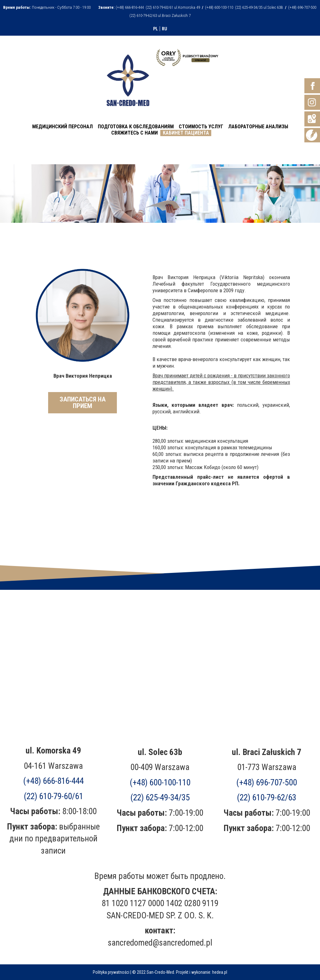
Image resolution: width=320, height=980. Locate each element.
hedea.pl (220, 972)
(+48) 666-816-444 (53, 781)
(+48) (267, 783)
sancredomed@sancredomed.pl (160, 943)
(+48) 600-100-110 (160, 783)
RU (165, 29)
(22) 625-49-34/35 (160, 798)
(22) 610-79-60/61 (53, 796)
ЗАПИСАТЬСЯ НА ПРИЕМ (83, 403)
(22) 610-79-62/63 (267, 798)
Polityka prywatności (111, 972)
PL (155, 29)
